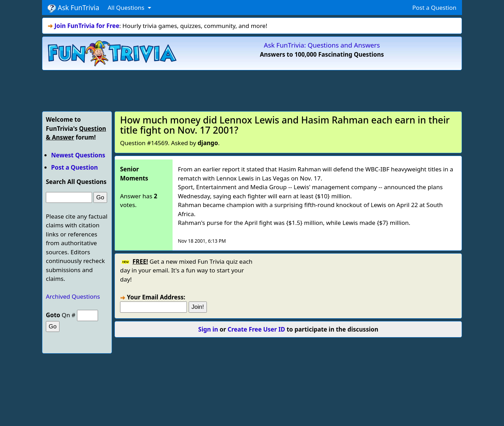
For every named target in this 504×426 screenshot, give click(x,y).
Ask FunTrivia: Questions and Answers (322, 45)
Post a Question (434, 8)
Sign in (208, 329)
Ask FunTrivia (73, 8)
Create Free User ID (256, 329)
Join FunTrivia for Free (87, 26)
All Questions (127, 8)
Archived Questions (73, 296)
